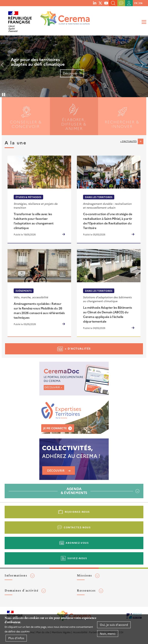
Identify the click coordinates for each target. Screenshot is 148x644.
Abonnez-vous (77, 543)
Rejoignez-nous (77, 512)
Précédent (4, 66)
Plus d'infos (16, 638)
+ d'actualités (128, 141)
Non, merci (108, 633)
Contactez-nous (77, 527)
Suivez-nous (77, 558)
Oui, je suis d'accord (114, 625)
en (141, 3)
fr (136, 3)
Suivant (141, 66)
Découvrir (70, 73)
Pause (4, 94)
